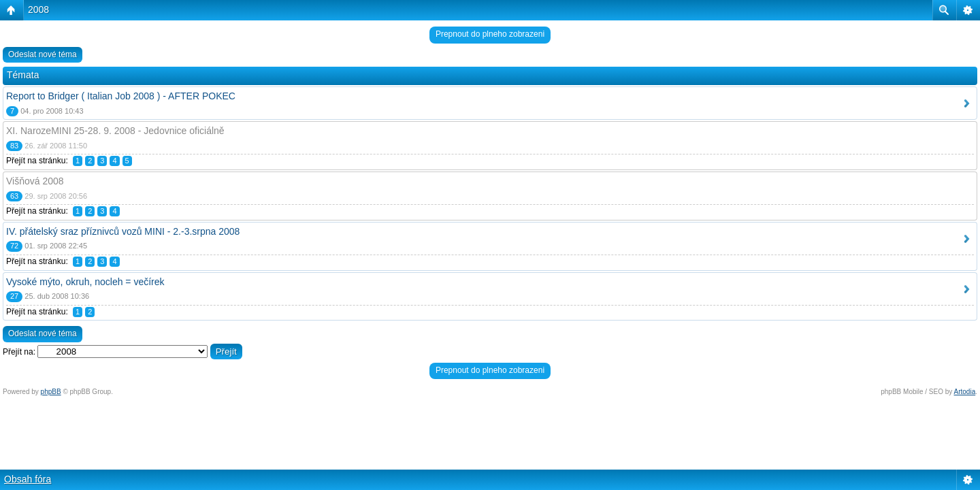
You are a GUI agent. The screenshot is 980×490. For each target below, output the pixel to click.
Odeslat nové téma (43, 54)
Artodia (965, 392)
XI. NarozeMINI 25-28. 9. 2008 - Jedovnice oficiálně (115, 131)
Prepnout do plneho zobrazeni (490, 34)
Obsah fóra (28, 479)
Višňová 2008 (35, 181)
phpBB (51, 392)
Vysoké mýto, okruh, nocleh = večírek (85, 282)
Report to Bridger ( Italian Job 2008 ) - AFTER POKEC (121, 96)
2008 (38, 10)
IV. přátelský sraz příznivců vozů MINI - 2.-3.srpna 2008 (123, 231)
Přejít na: (19, 352)
